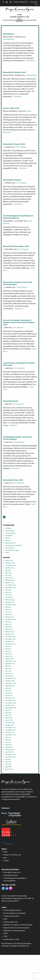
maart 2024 (9, 597)
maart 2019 (9, 696)
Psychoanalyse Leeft (11, 922)
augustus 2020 (10, 664)
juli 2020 (8, 666)
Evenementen (10, 531)
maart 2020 (9, 676)
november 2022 (10, 620)
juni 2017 (8, 740)
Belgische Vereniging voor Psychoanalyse (18, 925)
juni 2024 (8, 593)
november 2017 (10, 730)
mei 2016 (8, 764)
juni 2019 (8, 688)
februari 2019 (10, 698)
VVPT (5, 937)
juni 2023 (8, 610)
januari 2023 (9, 617)
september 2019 (11, 683)
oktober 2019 (10, 681)
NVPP (5, 934)
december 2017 (10, 728)
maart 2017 (9, 747)
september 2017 (10, 735)
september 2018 (10, 708)
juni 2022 (8, 624)
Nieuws (8, 541)
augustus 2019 (10, 686)
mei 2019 (8, 691)
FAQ (36, 4)
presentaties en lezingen (14, 545)
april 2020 (9, 674)
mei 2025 (8, 575)
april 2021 (9, 654)
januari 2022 (9, 634)
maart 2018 (9, 720)
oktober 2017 (10, 732)
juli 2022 (8, 622)
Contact (19, 21)
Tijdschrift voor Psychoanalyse (14, 931)
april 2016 (9, 767)
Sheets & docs (10, 548)
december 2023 (10, 605)
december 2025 (10, 566)
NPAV (5, 919)
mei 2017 (8, 742)
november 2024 (11, 585)
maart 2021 (9, 656)
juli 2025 (8, 570)
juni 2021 (8, 649)
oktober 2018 (10, 705)
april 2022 (9, 627)
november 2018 (10, 703)
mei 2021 (8, 651)
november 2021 (10, 639)
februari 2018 (10, 723)
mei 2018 (8, 715)
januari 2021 (9, 659)
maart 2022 (9, 629)
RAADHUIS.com (23, 946)
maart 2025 (9, 578)
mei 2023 (8, 612)
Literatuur (9, 536)
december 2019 (10, 678)
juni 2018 (8, 713)
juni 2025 (8, 573)
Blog (20, 19)
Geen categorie (21, 147)
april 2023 (9, 615)
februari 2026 (10, 563)
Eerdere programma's (21, 2)
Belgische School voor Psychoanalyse (16, 928)
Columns (8, 528)
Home (19, 15)
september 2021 (10, 644)
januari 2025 (9, 583)
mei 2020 (8, 671)
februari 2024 (10, 600)
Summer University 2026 (19, 17)
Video (29, 111)
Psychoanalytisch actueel (12, 910)
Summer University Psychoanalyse (19, 944)
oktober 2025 (10, 568)
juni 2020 (8, 669)
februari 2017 (10, 750)
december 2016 (10, 755)
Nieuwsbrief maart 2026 (12, 872)
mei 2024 (8, 595)
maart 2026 (9, 561)
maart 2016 (9, 769)
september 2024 (11, 588)
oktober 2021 (10, 642)
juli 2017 (8, 737)
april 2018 (9, 718)
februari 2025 (10, 580)
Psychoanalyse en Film (11, 939)
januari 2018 (9, 725)
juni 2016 (8, 762)
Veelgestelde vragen (12, 550)
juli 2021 (8, 647)
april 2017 (9, 745)
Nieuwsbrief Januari (11, 875)
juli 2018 (8, 710)
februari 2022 (10, 632)
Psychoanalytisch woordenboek (15, 913)
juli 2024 (8, 590)
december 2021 (10, 637)
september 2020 (11, 661)
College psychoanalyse (11, 916)
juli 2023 (8, 607)
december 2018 (10, 701)
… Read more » (30, 61)
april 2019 (9, 693)
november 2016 (10, 757)
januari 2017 (9, 752)
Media (7, 538)
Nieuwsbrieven (9, 39)
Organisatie (34, 2)
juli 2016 (8, 759)
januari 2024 (10, 602)
